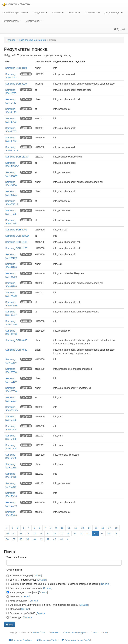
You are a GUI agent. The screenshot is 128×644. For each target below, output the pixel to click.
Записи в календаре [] (24, 576)
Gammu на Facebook (20, 640)
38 (21, 539)
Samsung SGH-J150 (16, 68)
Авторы (106, 633)
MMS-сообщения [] (22, 601)
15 (96, 528)
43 (55, 539)
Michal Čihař (39, 633)
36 (7, 539)
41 (41, 539)
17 (109, 528)
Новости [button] (74, 13)
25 (48, 534)
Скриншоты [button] (92, 13)
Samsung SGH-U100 (16, 242)
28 (68, 534)
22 (28, 534)
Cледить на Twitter (47, 640)
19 (7, 534)
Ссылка (37, 576)
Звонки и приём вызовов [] (27, 580)
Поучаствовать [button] (12, 21)
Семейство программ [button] (15, 13)
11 (69, 528)
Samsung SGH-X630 (16, 340)
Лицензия (54, 633)
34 (109, 534)
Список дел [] (19, 617)
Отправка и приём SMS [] (26, 613)
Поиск (94, 633)
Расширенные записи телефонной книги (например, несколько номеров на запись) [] (58, 584)
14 (89, 528)
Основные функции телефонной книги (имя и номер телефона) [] (48, 605)
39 (28, 539)
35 (115, 534)
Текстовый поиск (16, 557)
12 (76, 528)
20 (14, 534)
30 (82, 534)
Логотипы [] (18, 596)
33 (102, 534)
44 (61, 539)
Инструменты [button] (34, 21)
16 (103, 528)
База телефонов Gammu (32, 40)
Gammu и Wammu (17, 4)
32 (95, 534)
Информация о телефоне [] (27, 592)
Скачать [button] (58, 13)
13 (82, 528)
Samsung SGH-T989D (17, 236)
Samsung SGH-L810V (17, 157)
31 (88, 534)
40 (34, 539)
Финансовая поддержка (75, 633)
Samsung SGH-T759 (16, 230)
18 (116, 528)
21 (21, 534)
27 (61, 534)
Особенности (14, 570)
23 (34, 534)
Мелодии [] (18, 609)
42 (48, 539)
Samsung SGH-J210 (16, 84)
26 (55, 534)
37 (14, 539)
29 (75, 534)
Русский (120, 29)
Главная (11, 40)
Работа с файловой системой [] (29, 588)
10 (62, 528)
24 (41, 534)
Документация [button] (114, 13)
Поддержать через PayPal (76, 640)
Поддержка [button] (40, 13)
